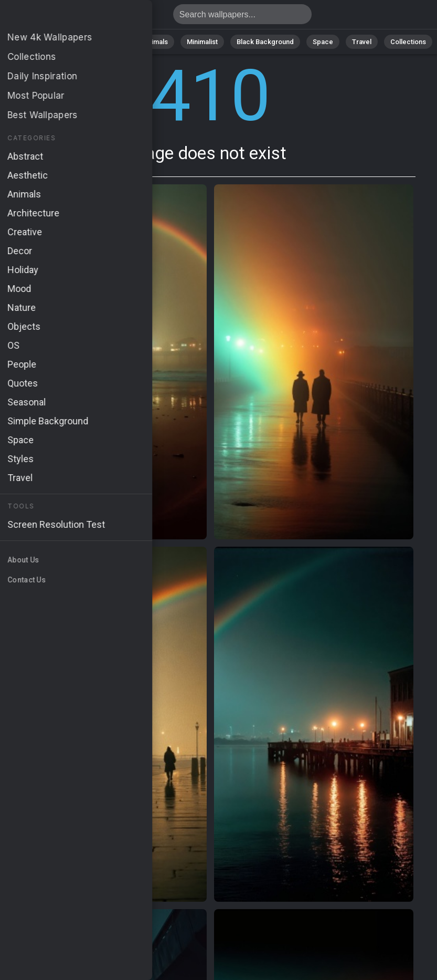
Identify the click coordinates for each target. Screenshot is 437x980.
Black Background (265, 42)
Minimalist (202, 42)
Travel (362, 42)
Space (323, 42)
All (34, 42)
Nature (68, 42)
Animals (156, 42)
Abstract (111, 42)
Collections (408, 42)
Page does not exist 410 (63, 17)
